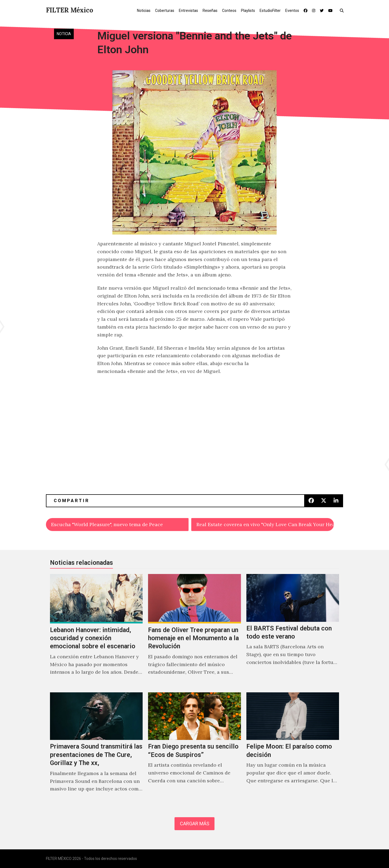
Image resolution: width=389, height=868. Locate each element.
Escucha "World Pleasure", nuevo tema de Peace (107, 524)
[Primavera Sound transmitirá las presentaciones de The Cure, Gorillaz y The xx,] (96, 748)
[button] (343, 10)
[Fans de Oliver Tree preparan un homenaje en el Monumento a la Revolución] (194, 630)
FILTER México (70, 10)
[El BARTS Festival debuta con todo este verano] (293, 630)
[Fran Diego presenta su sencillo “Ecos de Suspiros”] (194, 748)
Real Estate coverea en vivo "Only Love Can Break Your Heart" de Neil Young (265, 524)
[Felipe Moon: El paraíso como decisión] (293, 748)
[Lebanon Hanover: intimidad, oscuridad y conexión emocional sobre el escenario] (96, 630)
